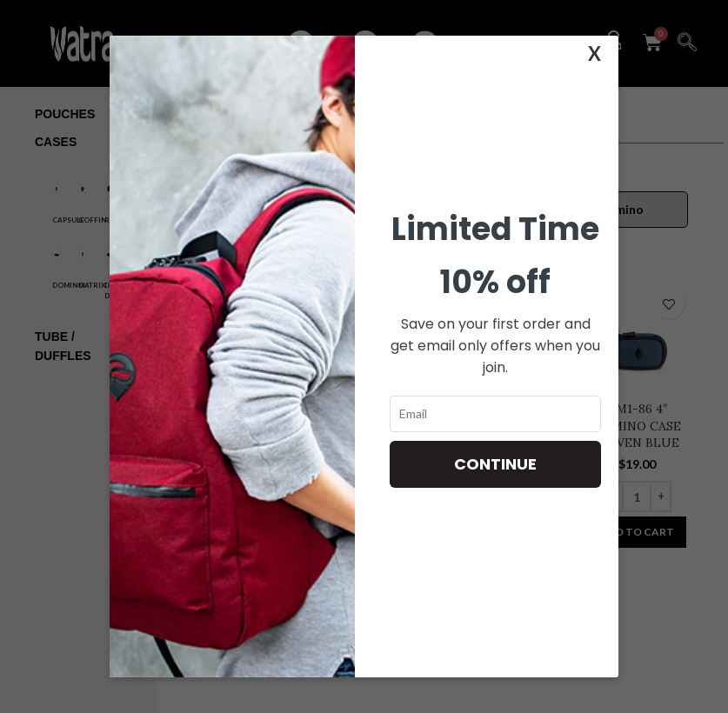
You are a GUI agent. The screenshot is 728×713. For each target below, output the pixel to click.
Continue (495, 464)
